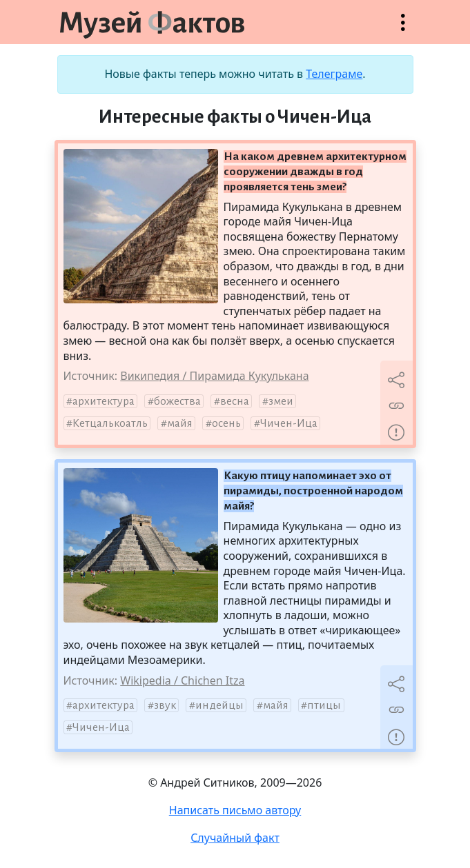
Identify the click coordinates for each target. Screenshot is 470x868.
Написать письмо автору (235, 810)
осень (226, 423)
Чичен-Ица (289, 423)
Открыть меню (403, 29)
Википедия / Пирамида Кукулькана (214, 376)
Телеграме (334, 74)
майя (180, 423)
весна (235, 401)
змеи (281, 401)
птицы (324, 705)
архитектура (104, 401)
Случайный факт (235, 838)
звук (165, 705)
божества (177, 401)
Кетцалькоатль (110, 423)
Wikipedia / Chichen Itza (182, 680)
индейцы (219, 705)
